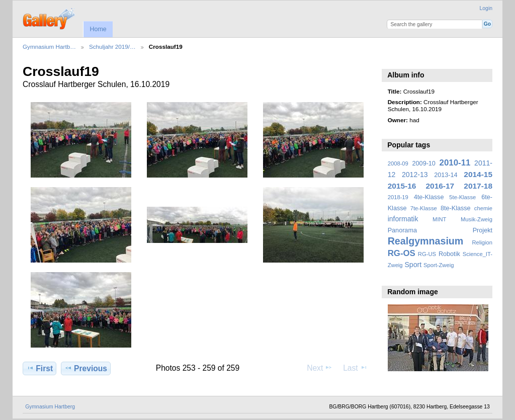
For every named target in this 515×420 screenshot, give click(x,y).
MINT (439, 219)
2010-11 (455, 163)
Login (486, 8)
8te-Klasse (456, 208)
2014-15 (478, 174)
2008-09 (398, 163)
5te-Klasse (462, 197)
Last (355, 368)
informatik (403, 219)
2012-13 (415, 175)
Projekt (483, 230)
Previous (86, 368)
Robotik (449, 254)
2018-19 (398, 197)
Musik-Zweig (477, 219)
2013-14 (446, 175)
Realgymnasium (426, 241)
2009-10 (424, 163)
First (39, 368)
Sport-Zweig (439, 265)
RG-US (427, 254)
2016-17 (440, 186)
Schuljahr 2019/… (112, 47)
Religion (482, 242)
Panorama (402, 230)
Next (320, 368)
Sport (413, 265)
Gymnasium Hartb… (49, 47)
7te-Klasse (424, 208)
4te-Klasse (429, 197)
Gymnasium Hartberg (50, 407)
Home (98, 29)
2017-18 (478, 186)
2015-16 (402, 186)
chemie (483, 208)
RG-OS (402, 253)
